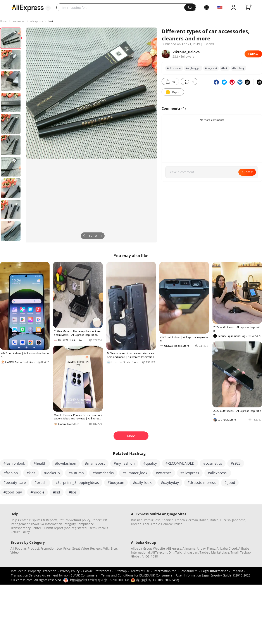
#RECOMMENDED (180, 463)
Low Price (64, 548)
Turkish (225, 520)
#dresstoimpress (202, 483)
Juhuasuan (190, 552)
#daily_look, (143, 483)
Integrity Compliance (79, 524)
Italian (204, 520)
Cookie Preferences (97, 571)
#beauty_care (15, 483)
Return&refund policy (75, 520)
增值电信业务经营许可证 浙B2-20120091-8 (99, 580)
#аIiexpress (174, 68)
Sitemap (121, 571)
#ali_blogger (193, 68)
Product (33, 548)
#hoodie (37, 492)
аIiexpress (37, 21)
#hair (225, 68)
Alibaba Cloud (227, 548)
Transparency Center (26, 528)
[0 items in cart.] (248, 7)
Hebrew (167, 524)
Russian (137, 520)
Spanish (168, 520)
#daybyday (170, 483)
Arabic (155, 524)
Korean (136, 524)
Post (50, 21)
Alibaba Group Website (148, 548)
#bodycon (116, 483)
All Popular (18, 548)
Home (4, 21)
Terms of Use (140, 571)
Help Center (19, 520)
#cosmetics (213, 463)
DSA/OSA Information (47, 524)
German (192, 520)
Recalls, (103, 528)
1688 (154, 556)
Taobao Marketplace (214, 552)
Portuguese (152, 520)
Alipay (201, 548)
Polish (178, 524)
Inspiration (19, 21)
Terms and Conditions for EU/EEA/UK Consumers (137, 575)
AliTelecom (159, 552)
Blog (114, 548)
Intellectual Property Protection (34, 571)
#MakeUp (52, 473)
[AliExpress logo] (28, 8)
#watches (164, 473)
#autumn (76, 473)
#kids (31, 473)
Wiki (106, 548)
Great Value (80, 548)
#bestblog (238, 68)
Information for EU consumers (176, 571)
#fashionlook (14, 463)
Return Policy (20, 532)
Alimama (189, 548)
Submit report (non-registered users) (70, 528)
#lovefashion (66, 463)
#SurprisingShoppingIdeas (77, 483)
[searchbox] (122, 7)
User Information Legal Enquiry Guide (204, 575)
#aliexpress (190, 473)
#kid (57, 492)
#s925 (236, 463)
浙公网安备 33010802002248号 (155, 580)
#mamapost (95, 463)
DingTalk (175, 552)
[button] (48, 8)
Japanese (239, 520)
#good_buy (13, 492)
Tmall (235, 552)
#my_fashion (124, 463)
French (180, 520)
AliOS (146, 556)
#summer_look (135, 473)
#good (230, 483)
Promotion (48, 548)
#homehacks (103, 473)
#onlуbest (211, 68)
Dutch (214, 520)
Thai (146, 524)
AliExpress (174, 548)
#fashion (11, 473)
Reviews (96, 548)
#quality (150, 463)
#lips (73, 492)
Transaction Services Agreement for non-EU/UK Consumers (54, 575)
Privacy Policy (70, 571)
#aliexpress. (218, 473)
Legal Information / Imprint (222, 571)
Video (15, 552)
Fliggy (211, 548)
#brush (41, 483)
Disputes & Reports (43, 520)
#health (40, 463)
